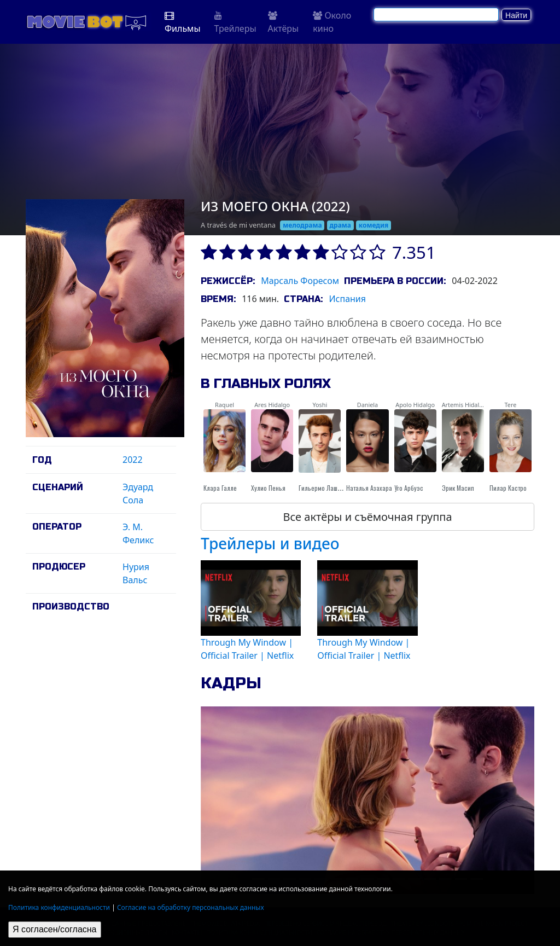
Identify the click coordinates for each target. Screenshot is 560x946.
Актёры (284, 23)
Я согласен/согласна (55, 929)
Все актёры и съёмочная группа (367, 517)
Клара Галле (220, 488)
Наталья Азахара (369, 488)
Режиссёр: (228, 281)
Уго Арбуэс (409, 488)
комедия (374, 225)
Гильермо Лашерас (325, 488)
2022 (133, 460)
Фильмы (183, 23)
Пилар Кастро (508, 488)
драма (340, 225)
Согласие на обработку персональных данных (191, 907)
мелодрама (302, 225)
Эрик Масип (458, 488)
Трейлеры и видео (270, 543)
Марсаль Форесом (300, 281)
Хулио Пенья (268, 488)
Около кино (332, 22)
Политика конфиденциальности (59, 907)
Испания (347, 299)
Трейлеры (235, 23)
